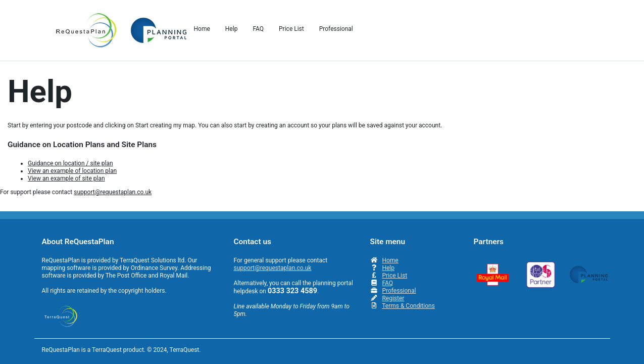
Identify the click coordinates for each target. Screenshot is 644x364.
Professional (399, 291)
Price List (394, 276)
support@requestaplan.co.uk (113, 192)
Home (390, 260)
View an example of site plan (66, 178)
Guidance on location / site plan (70, 163)
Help (388, 268)
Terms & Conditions (408, 306)
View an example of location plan (72, 171)
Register (393, 298)
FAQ (387, 283)
